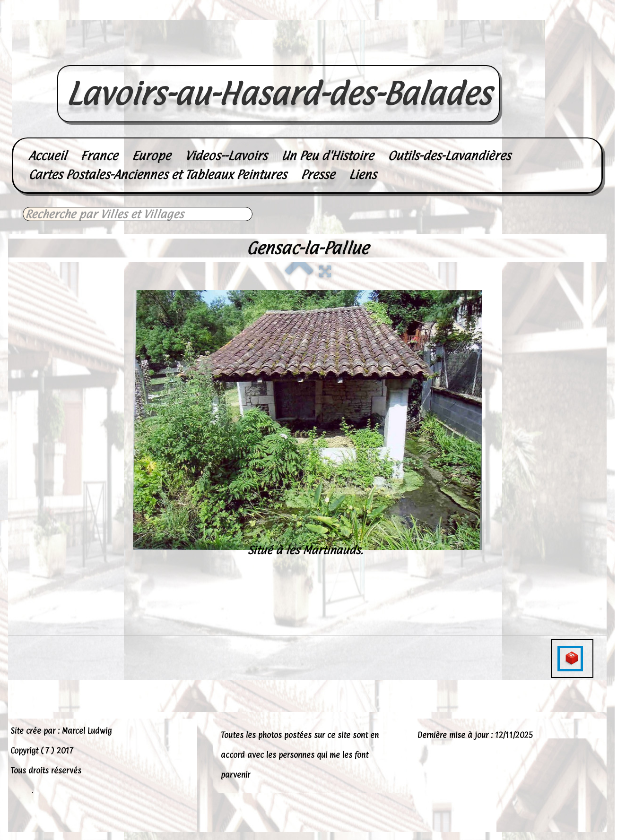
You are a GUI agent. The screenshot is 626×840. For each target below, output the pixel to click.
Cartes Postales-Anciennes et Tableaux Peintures (157, 175)
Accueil (47, 156)
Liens (363, 175)
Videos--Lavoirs (226, 156)
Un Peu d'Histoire (327, 156)
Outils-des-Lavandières (449, 156)
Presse (318, 175)
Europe (151, 156)
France (99, 156)
